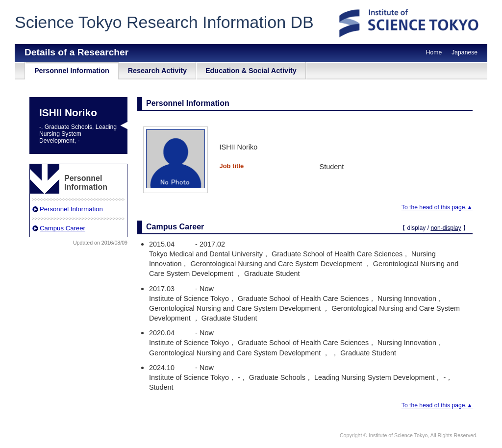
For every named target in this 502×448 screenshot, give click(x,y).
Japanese (464, 52)
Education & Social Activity (251, 71)
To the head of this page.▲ (437, 207)
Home (434, 52)
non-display (446, 228)
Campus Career (63, 228)
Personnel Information (72, 71)
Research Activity (157, 71)
